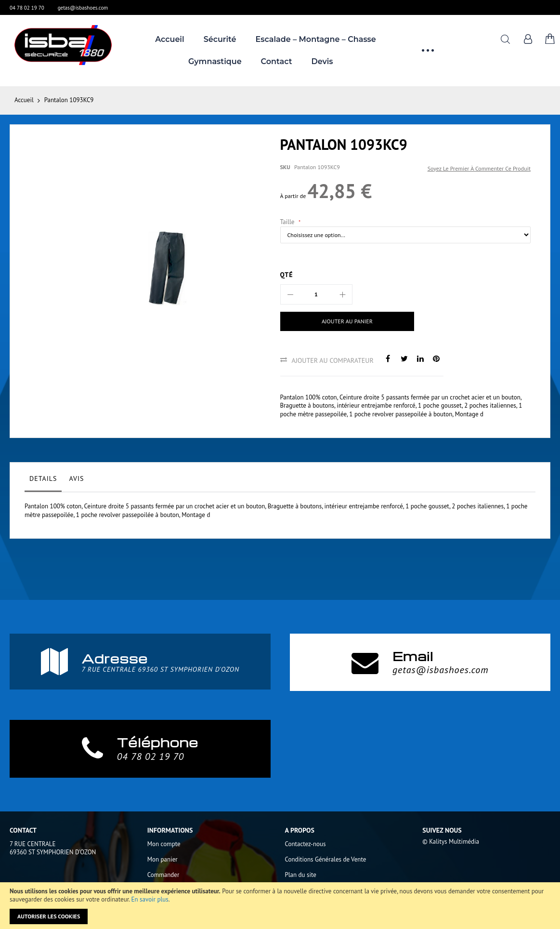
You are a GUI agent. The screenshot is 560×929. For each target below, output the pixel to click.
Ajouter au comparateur (333, 360)
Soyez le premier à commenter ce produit (479, 168)
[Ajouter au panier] (339, 321)
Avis (76, 478)
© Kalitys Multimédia (451, 842)
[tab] (43, 481)
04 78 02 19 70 (27, 8)
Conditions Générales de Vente (326, 859)
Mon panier (163, 859)
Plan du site (301, 875)
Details (43, 478)
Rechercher (505, 39)
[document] (280, 906)
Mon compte (164, 844)
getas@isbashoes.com (83, 8)
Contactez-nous (306, 844)
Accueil (24, 100)
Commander (163, 875)
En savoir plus (150, 899)
